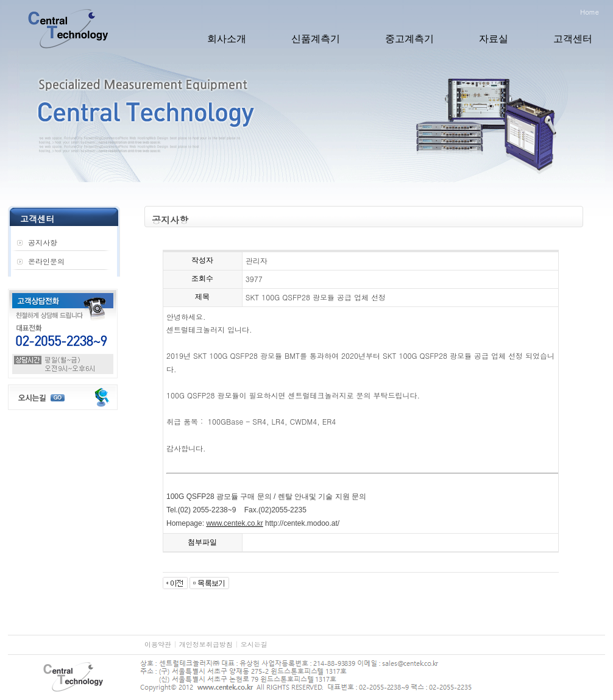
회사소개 (227, 39)
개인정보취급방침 (206, 644)
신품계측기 (316, 39)
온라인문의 (46, 261)
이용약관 (158, 644)
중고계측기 (409, 39)
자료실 (494, 39)
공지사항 (43, 242)
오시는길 (254, 644)
